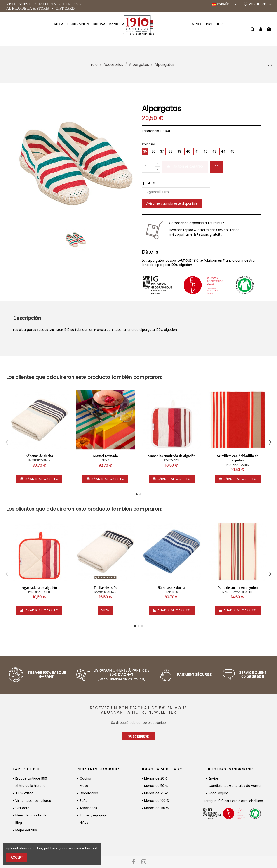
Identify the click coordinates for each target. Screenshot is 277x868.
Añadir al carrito (185, 167)
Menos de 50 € (156, 786)
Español (225, 4)
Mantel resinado (106, 456)
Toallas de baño (106, 588)
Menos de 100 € (157, 801)
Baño (84, 801)
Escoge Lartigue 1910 (31, 779)
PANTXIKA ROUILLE (238, 465)
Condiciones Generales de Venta (235, 786)
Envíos (214, 779)
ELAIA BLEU (171, 592)
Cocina (85, 779)
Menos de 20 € (156, 779)
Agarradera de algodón (39, 588)
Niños (84, 823)
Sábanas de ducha (39, 456)
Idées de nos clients (31, 815)
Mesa (84, 786)
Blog (19, 823)
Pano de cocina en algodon (238, 588)
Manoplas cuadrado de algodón (172, 456)
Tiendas (70, 4)
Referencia (150, 131)
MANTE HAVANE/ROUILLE (238, 592)
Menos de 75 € (156, 793)
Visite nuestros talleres (32, 4)
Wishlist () (257, 4)
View (105, 610)
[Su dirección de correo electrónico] (139, 723)
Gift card (65, 8)
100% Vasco (24, 793)
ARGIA (105, 460)
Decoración (89, 793)
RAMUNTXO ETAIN (39, 460)
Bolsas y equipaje (93, 815)
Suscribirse (138, 736)
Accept (17, 857)
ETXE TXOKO (171, 460)
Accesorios (88, 808)
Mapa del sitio (26, 830)
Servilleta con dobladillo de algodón (238, 458)
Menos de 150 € (156, 808)
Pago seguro (218, 793)
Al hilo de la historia (28, 8)
